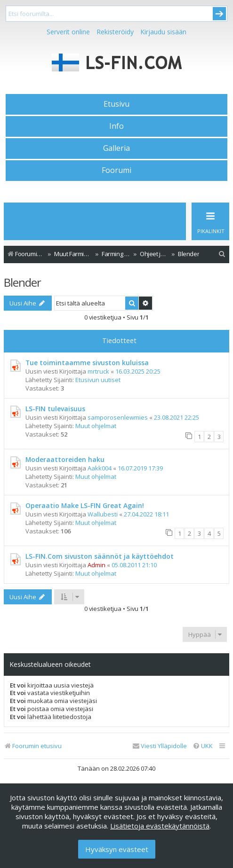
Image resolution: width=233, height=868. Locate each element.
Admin (96, 565)
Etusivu (116, 104)
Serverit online (68, 32)
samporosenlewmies (118, 417)
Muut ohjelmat (96, 426)
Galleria (116, 148)
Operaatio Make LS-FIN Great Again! (85, 505)
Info (116, 126)
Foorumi (116, 170)
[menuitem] (222, 254)
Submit (219, 14)
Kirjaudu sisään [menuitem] (163, 32)
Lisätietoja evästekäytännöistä (160, 826)
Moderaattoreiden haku (65, 459)
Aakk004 (100, 468)
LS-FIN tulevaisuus (55, 409)
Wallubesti (103, 514)
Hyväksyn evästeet (117, 849)
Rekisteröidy (115, 32)
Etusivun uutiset (98, 380)
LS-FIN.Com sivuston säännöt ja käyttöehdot (100, 556)
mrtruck (98, 371)
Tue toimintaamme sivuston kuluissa (87, 363)
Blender (22, 282)
